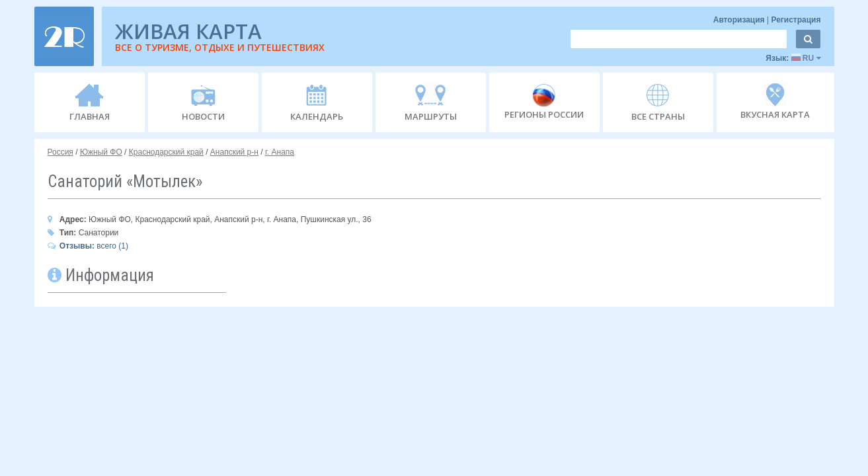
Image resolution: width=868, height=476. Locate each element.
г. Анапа (280, 152)
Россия (60, 152)
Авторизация (740, 20)
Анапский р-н (234, 152)
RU (806, 58)
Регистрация (796, 20)
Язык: (793, 58)
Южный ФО (101, 152)
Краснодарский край (166, 152)
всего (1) (88, 246)
